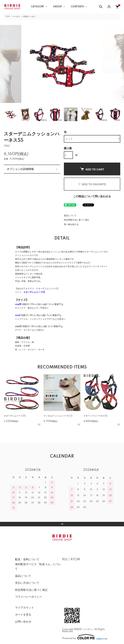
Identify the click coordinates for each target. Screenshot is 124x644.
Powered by (85, 637)
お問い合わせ (23, 622)
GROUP (57, 7)
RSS (65, 560)
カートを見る (23, 615)
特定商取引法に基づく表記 (77, 220)
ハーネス (16, 17)
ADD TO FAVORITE (92, 184)
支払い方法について (27, 583)
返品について (70, 216)
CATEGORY (38, 7)
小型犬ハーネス (29, 17)
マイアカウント (24, 608)
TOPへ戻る (62, 524)
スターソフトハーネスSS (95, 416)
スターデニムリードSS (15, 416)
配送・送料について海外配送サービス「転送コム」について (38, 564)
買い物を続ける (71, 224)
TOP (8, 17)
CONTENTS (77, 7)
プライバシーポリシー (29, 597)
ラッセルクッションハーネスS (58, 416)
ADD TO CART (92, 169)
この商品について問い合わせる (92, 197)
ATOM (75, 560)
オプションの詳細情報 (20, 169)
